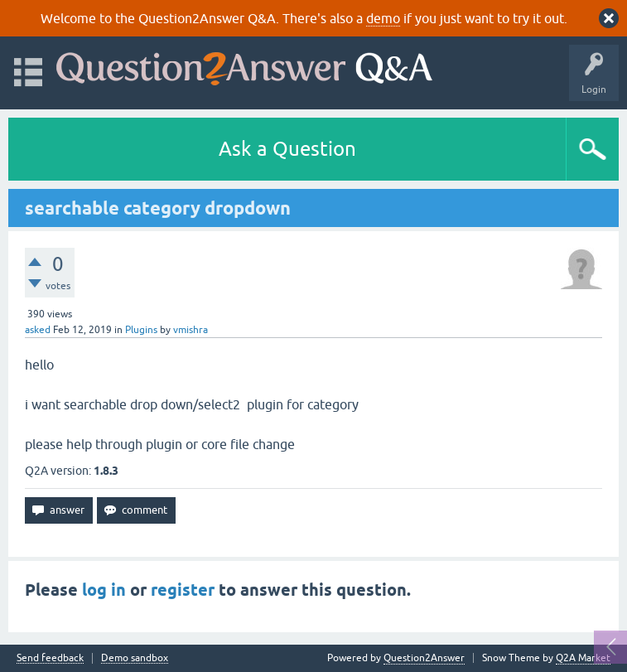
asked (38, 330)
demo (383, 18)
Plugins (141, 330)
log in (104, 590)
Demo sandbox (135, 658)
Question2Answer (424, 658)
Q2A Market (583, 658)
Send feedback (50, 658)
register (183, 590)
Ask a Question (287, 149)
